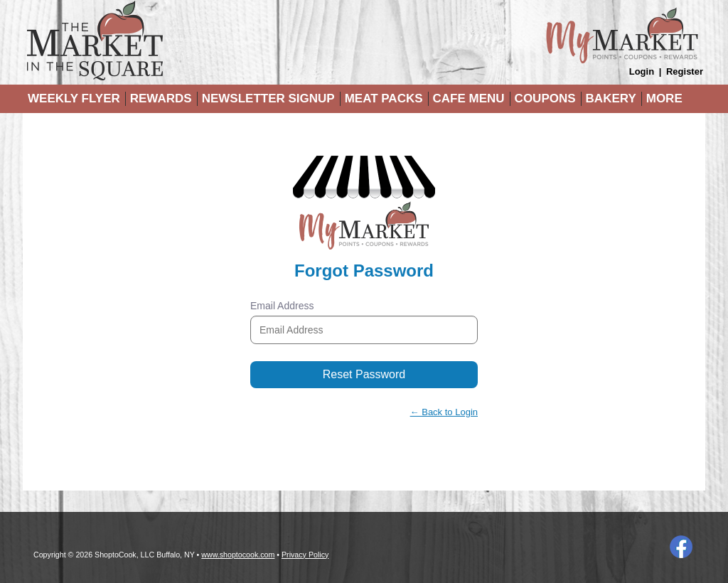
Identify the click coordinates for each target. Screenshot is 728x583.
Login (642, 71)
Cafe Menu (469, 98)
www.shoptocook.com (238, 555)
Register (685, 71)
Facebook (681, 547)
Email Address (282, 306)
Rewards (161, 98)
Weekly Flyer (74, 98)
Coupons (545, 98)
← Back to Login (444, 412)
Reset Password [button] (364, 374)
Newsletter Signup (268, 98)
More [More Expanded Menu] (664, 98)
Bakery (611, 98)
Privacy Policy (305, 555)
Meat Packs (384, 98)
